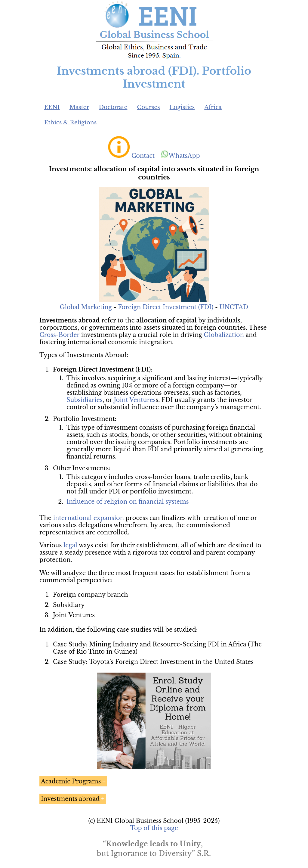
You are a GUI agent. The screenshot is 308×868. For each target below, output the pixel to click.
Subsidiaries (85, 400)
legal (70, 545)
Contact (143, 156)
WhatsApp (180, 156)
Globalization (224, 335)
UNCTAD (234, 307)
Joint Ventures (135, 400)
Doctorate (113, 107)
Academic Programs (71, 781)
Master (79, 107)
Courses (148, 107)
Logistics (182, 107)
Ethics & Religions (70, 122)
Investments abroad (70, 799)
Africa (213, 107)
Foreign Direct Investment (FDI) (166, 307)
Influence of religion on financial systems (128, 502)
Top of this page (154, 828)
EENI (52, 107)
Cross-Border (59, 335)
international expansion (89, 518)
